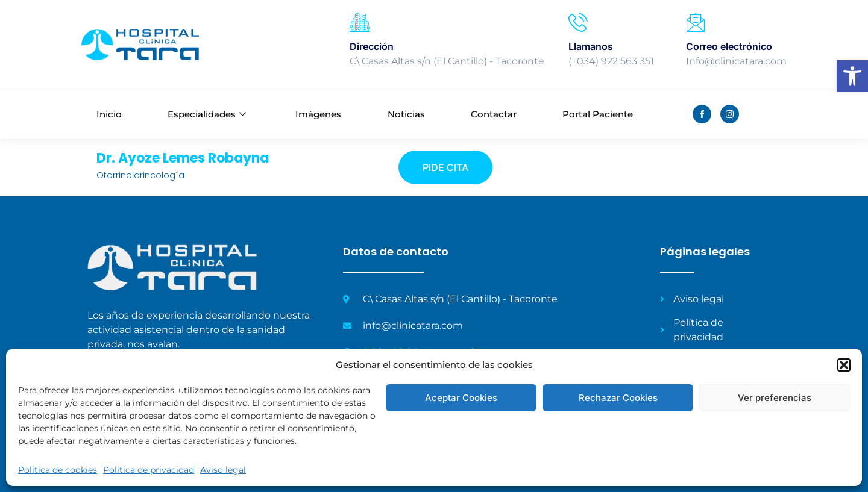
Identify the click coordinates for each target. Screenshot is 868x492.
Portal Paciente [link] (598, 114)
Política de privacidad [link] (149, 470)
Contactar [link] (494, 114)
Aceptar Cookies (461, 398)
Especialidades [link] (207, 114)
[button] (844, 365)
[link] (852, 76)
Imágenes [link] (318, 114)
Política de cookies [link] (58, 470)
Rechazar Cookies (618, 398)
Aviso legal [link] (223, 470)
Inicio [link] (109, 114)
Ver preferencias (775, 398)
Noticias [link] (406, 114)
